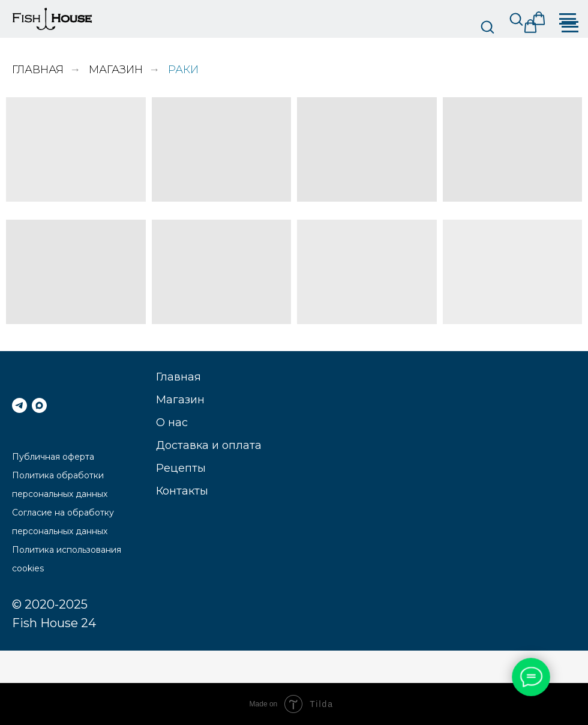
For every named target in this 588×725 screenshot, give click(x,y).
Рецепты (181, 468)
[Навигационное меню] (570, 27)
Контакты (182, 491)
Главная (38, 70)
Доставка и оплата (209, 445)
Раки (183, 70)
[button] (487, 26)
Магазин (116, 70)
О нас (172, 423)
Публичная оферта (53, 457)
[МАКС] (39, 405)
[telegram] (19, 405)
